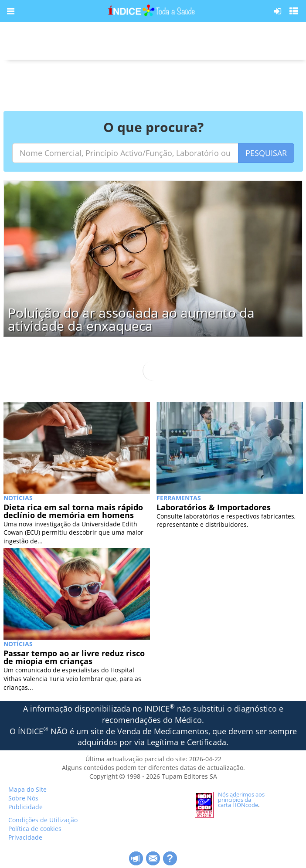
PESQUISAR (266, 153)
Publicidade (25, 807)
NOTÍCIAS (18, 498)
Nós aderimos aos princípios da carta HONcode (241, 800)
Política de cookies (35, 829)
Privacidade (25, 837)
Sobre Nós (23, 798)
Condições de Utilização (43, 820)
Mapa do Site (27, 789)
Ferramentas (179, 498)
